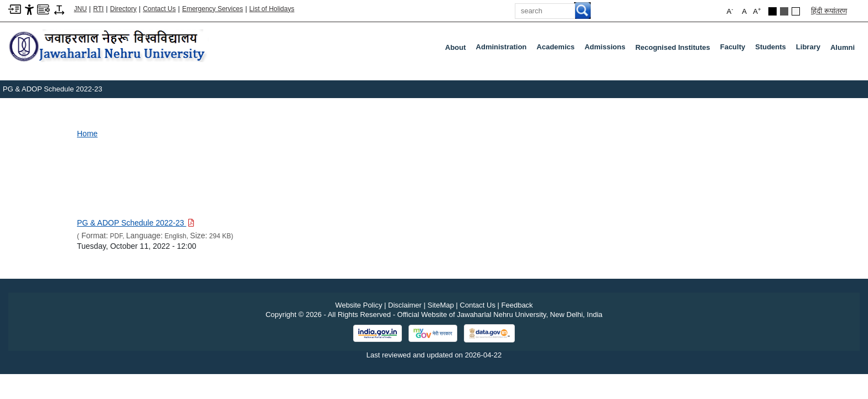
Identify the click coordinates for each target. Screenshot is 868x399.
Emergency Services (213, 9)
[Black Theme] (773, 11)
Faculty (735, 49)
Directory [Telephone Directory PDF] (123, 9)
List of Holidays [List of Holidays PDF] (272, 9)
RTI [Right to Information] (98, 9)
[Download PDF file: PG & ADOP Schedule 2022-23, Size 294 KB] (136, 223)
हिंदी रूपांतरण (829, 11)
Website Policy (358, 305)
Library (810, 49)
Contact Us (159, 9)
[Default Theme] (796, 11)
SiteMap (441, 305)
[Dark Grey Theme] (784, 11)
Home (87, 134)
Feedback (517, 305)
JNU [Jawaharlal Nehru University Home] (81, 9)
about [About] (456, 47)
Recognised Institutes (673, 47)
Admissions (607, 49)
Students (773, 49)
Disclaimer (405, 305)
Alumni (843, 47)
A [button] (757, 11)
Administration (504, 49)
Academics (558, 49)
